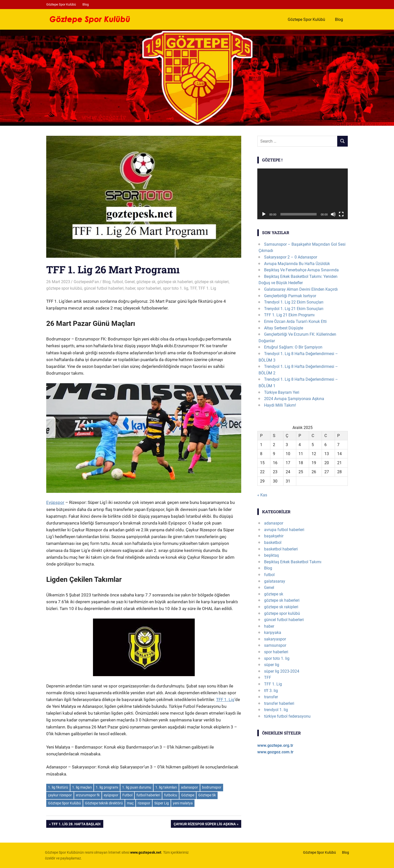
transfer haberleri (279, 703)
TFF (193, 288)
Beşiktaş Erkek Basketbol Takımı (293, 562)
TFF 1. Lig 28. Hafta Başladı (76, 824)
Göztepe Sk (207, 795)
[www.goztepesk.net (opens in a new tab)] (146, 852)
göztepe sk (146, 282)
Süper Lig (162, 803)
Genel (130, 282)
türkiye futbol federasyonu (287, 716)
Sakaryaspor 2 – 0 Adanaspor (291, 257)
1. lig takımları (166, 787)
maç (130, 803)
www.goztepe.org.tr (275, 745)
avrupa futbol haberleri (284, 530)
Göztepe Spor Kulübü (61, 4)
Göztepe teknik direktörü (104, 803)
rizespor (144, 803)
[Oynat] (264, 214)
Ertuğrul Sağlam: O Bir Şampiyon (293, 347)
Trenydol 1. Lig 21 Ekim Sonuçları (294, 309)
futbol (118, 282)
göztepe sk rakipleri (212, 282)
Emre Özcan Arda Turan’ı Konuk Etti (295, 321)
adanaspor (189, 787)
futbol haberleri (148, 795)
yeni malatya (183, 803)
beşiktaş (272, 555)
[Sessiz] (333, 214)
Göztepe (188, 795)
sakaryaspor (275, 639)
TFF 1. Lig (207, 288)
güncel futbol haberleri (104, 288)
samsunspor (275, 645)
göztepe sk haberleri (175, 282)
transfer (271, 697)
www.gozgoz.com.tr (275, 752)
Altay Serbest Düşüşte (284, 328)
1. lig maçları (82, 787)
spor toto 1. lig (176, 288)
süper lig (272, 665)
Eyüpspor (55, 502)
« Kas (262, 495)
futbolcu (171, 795)
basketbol (273, 542)
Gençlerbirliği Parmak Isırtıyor (290, 296)
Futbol (127, 795)
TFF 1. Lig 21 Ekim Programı (289, 315)
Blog (86, 4)
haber (130, 288)
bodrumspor (212, 787)
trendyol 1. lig (276, 710)
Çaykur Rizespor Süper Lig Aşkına (205, 824)
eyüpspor (111, 795)
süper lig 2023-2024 (282, 671)
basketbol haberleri (281, 549)
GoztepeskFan (86, 282)
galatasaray (275, 581)
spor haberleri (149, 288)
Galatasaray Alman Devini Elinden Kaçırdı (301, 289)
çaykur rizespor (60, 795)
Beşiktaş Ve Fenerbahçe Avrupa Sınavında (301, 270)
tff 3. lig (271, 691)
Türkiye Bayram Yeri (282, 392)
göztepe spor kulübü (64, 288)
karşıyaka (273, 633)
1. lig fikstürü (58, 787)
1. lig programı (107, 787)
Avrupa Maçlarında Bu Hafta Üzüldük (297, 264)
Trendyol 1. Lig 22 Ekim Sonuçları (294, 302)
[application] (303, 194)
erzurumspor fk (88, 795)
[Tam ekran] (341, 214)
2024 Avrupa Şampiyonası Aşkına (294, 399)
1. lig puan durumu (137, 787)
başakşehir (274, 536)
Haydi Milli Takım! (280, 405)
